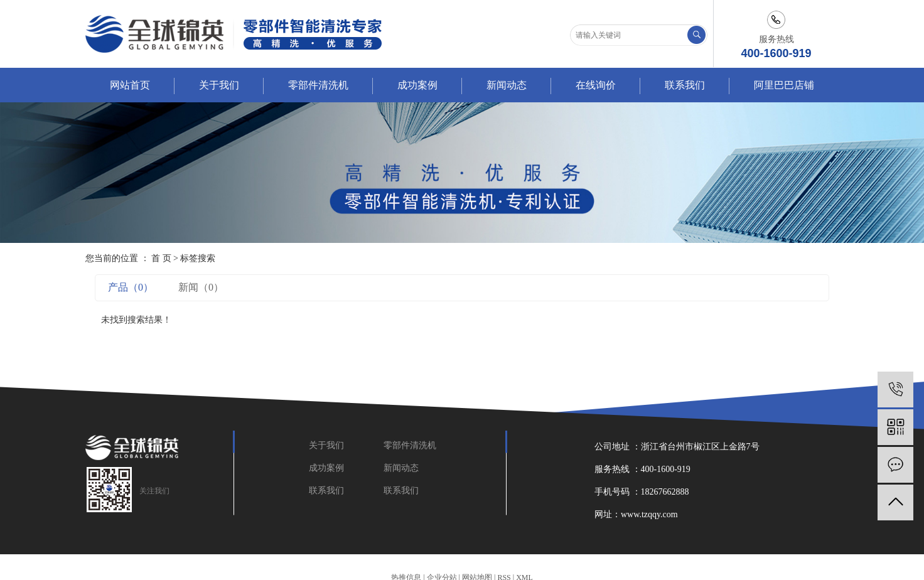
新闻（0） (201, 287)
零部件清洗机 (318, 85)
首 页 (161, 258)
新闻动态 (507, 85)
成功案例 (417, 85)
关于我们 (219, 85)
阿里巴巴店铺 (784, 85)
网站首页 (130, 85)
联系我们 (685, 85)
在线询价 (596, 85)
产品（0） (131, 287)
